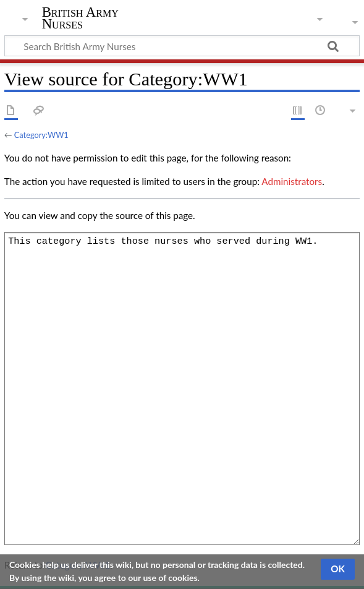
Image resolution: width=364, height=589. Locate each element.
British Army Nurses (80, 18)
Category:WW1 (41, 135)
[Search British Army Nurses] (182, 46)
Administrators (292, 181)
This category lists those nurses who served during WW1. (182, 389)
